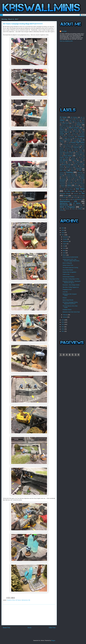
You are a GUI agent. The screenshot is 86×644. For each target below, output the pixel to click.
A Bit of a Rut (66, 274)
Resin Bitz (70, 178)
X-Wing (80, 209)
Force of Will (68, 147)
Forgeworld (76, 147)
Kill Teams (18, 600)
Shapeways (62, 184)
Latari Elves (71, 163)
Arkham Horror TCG (68, 265)
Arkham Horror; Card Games (68, 125)
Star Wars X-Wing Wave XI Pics (71, 279)
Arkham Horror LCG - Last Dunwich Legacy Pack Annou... (71, 260)
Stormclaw (76, 194)
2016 (63, 320)
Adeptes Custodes (79, 119)
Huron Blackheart (79, 156)
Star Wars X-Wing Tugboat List (71, 287)
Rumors (75, 180)
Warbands (79, 199)
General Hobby (78, 150)
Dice (73, 141)
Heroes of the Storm (69, 154)
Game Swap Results (68, 300)
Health (61, 153)
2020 (63, 228)
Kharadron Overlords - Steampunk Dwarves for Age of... (71, 282)
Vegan (69, 199)
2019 (63, 230)
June (64, 248)
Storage (80, 191)
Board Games (78, 129)
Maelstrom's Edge (66, 165)
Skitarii (69, 185)
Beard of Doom (74, 128)
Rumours (81, 180)
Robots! (65, 298)
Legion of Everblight (80, 163)
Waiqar (74, 199)
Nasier (72, 169)
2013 (63, 327)
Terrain (66, 196)
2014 (63, 324)
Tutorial (70, 197)
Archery (73, 123)
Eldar (77, 141)
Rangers (83, 177)
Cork (64, 138)
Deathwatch (67, 140)
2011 (63, 331)
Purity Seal (64, 177)
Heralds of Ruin (11, 600)
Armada (79, 125)
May (64, 251)
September (66, 241)
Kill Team (70, 162)
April (64, 253)
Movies (67, 169)
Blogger (53, 640)
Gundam (73, 151)
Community (76, 135)
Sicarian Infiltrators (81, 184)
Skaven (63, 185)
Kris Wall (64, 31)
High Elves (77, 154)
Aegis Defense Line (74, 120)
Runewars (62, 181)
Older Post (52, 628)
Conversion (81, 136)
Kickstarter (62, 162)
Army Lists (74, 126)
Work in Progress (67, 207)
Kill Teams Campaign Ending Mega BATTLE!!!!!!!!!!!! (70, 303)
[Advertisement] (29, 615)
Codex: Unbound (72, 134)
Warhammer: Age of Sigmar (70, 203)
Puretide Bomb (81, 175)
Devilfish (68, 141)
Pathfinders (80, 173)
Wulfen (73, 209)
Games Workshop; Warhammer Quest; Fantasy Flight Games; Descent (72, 149)
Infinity (67, 159)
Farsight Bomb (81, 144)
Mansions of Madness (72, 166)
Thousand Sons (80, 196)
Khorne (81, 160)
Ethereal (83, 141)
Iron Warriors (64, 160)
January (65, 317)
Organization (73, 171)
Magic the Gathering (78, 165)
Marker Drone (70, 167)
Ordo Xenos (63, 170)
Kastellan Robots (67, 310)
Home (29, 628)
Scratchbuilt (62, 183)
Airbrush (66, 122)
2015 (63, 322)
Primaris (62, 174)
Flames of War (77, 146)
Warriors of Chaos (78, 205)
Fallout (63, 143)
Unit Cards (82, 197)
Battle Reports (63, 128)
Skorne (76, 185)
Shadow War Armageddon (78, 183)
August (65, 244)
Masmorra (77, 167)
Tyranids (75, 197)
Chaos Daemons (64, 132)
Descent (81, 140)
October (65, 239)
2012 (63, 329)
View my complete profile (66, 41)
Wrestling (67, 209)
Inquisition (73, 159)
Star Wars (80, 189)
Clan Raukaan (75, 132)
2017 (63, 235)
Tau (83, 193)
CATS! (82, 131)
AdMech (62, 120)
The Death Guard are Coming (70, 268)
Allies (71, 122)
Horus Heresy (68, 156)
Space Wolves (69, 189)
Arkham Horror (81, 123)
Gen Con (69, 150)
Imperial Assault (64, 157)
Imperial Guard (75, 157)
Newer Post (6, 628)
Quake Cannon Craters (73, 177)
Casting (77, 131)
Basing (81, 126)
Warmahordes (64, 205)
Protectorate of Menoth (70, 175)
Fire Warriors (68, 146)
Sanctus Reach (71, 181)
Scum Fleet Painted (68, 270)
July (64, 246)
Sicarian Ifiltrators (71, 184)
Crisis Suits (70, 138)
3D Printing (74, 117)
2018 (63, 233)
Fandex (67, 143)
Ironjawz (74, 160)
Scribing (69, 183)
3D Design (63, 117)
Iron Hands (80, 159)
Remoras (64, 178)
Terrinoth (73, 196)
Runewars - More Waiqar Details (71, 285)
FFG (62, 146)
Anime (83, 122)
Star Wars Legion (70, 191)
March (65, 255)
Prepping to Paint (67, 289)
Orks (80, 170)
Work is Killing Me (67, 263)
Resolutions (77, 178)
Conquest (82, 135)
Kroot (65, 163)
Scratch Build (80, 181)
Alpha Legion (77, 122)
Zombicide (62, 210)
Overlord (62, 173)
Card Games (70, 131)
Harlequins (80, 152)
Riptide (70, 180)
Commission (68, 135)
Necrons (79, 169)
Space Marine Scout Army (73, 187)
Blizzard (69, 129)
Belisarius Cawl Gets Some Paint (71, 312)
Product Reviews (71, 174)
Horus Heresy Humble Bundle (70, 257)
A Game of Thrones (69, 119)
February (65, 315)
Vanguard (64, 199)
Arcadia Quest (65, 123)
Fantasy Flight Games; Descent (69, 144)
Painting (69, 172)
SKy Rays (82, 186)
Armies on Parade (64, 126)
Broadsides (62, 131)
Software (63, 187)
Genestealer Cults (64, 151)
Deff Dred (75, 140)
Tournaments (63, 197)
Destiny (62, 141)
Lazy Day (65, 292)
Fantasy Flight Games (78, 143)
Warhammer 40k (26, 600)
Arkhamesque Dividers (68, 277)
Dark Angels (77, 138)
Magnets (62, 166)
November (66, 237)
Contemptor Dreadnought (68, 137)
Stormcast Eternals (65, 193)
